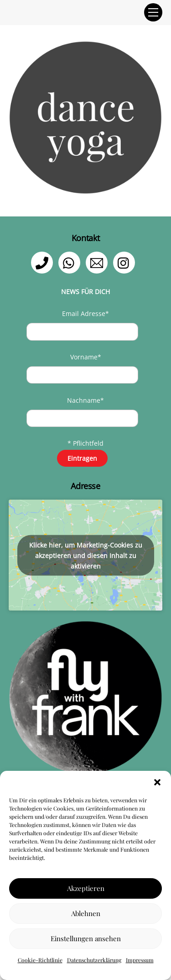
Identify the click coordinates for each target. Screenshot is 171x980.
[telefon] (44, 262)
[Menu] (153, 12)
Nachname (85, 400)
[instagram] (126, 262)
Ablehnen (86, 913)
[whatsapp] (71, 262)
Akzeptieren (86, 888)
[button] (157, 782)
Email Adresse (85, 313)
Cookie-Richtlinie (40, 960)
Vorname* (86, 357)
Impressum (140, 960)
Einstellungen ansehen (86, 938)
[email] (98, 262)
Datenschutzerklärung (94, 960)
